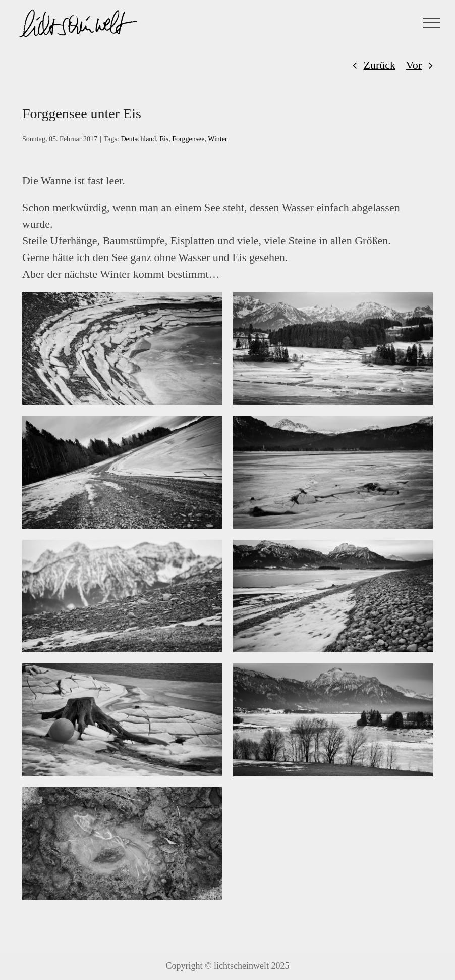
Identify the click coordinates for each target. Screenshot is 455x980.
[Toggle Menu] (432, 23)
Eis (164, 139)
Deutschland (138, 139)
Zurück (380, 65)
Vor (414, 65)
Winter (217, 139)
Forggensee (188, 139)
